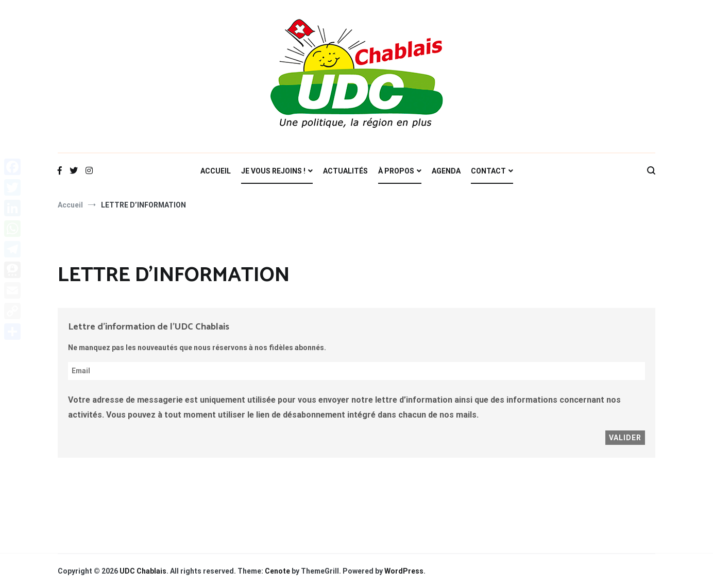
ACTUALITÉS (345, 171)
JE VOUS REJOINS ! (273, 171)
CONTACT (488, 171)
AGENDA (446, 171)
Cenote (277, 571)
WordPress (404, 571)
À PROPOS (396, 171)
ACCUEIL (216, 171)
